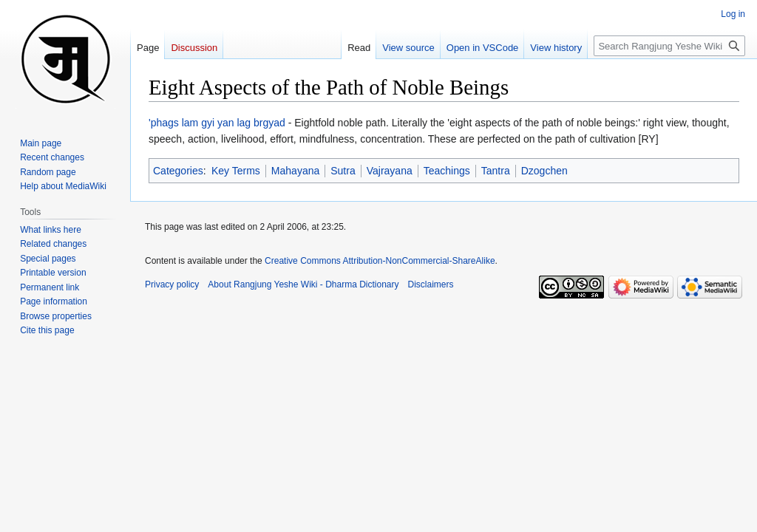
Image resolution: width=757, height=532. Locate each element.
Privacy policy (172, 284)
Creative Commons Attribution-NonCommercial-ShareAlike (380, 261)
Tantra (496, 171)
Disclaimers (431, 284)
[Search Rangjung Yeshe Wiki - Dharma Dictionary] (669, 46)
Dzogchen (544, 171)
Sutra (343, 171)
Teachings (447, 171)
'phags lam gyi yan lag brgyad (217, 123)
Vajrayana (390, 171)
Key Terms (236, 171)
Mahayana (295, 171)
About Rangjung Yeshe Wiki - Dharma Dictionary (303, 284)
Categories (178, 171)
